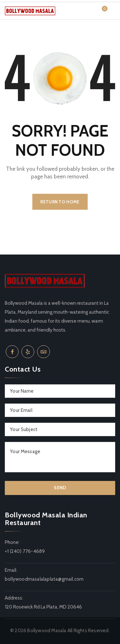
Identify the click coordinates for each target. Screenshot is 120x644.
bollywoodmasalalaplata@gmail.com (44, 579)
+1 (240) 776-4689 (25, 551)
